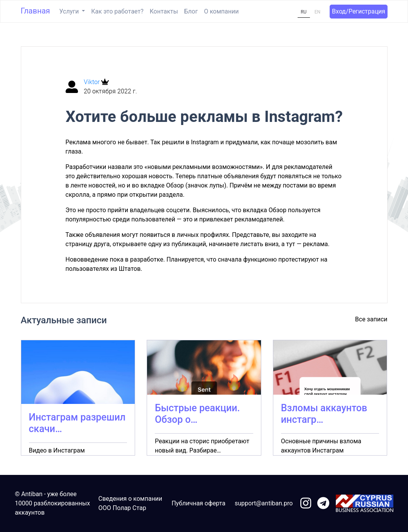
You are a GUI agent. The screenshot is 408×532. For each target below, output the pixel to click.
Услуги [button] (70, 11)
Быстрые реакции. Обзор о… (197, 414)
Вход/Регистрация (359, 11)
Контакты (164, 11)
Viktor (92, 82)
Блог (191, 11)
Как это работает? (117, 11)
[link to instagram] (306, 504)
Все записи (371, 319)
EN (317, 12)
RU (304, 12)
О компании (221, 11)
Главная (36, 11)
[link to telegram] (323, 504)
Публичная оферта (198, 503)
